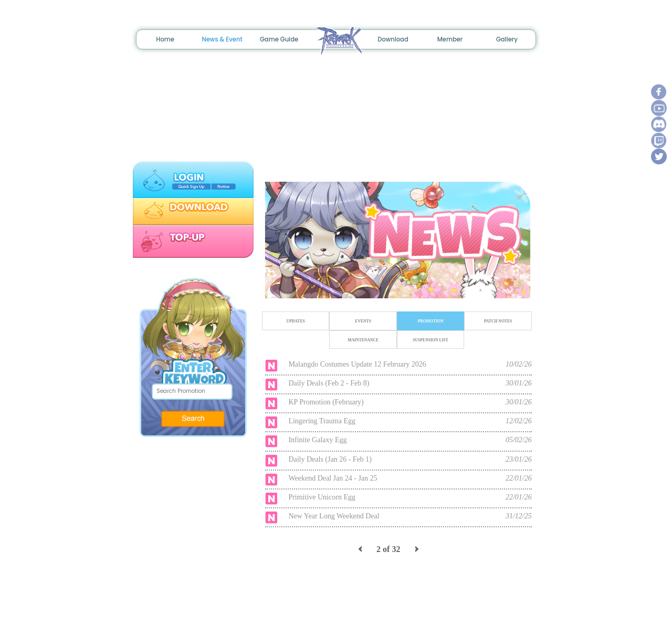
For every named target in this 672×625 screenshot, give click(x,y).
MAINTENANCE (363, 340)
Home (165, 39)
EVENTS (363, 321)
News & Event (222, 39)
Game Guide (279, 39)
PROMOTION (430, 321)
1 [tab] (384, 286)
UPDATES (295, 321)
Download (393, 39)
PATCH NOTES (498, 321)
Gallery (507, 39)
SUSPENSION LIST (430, 340)
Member (450, 39)
